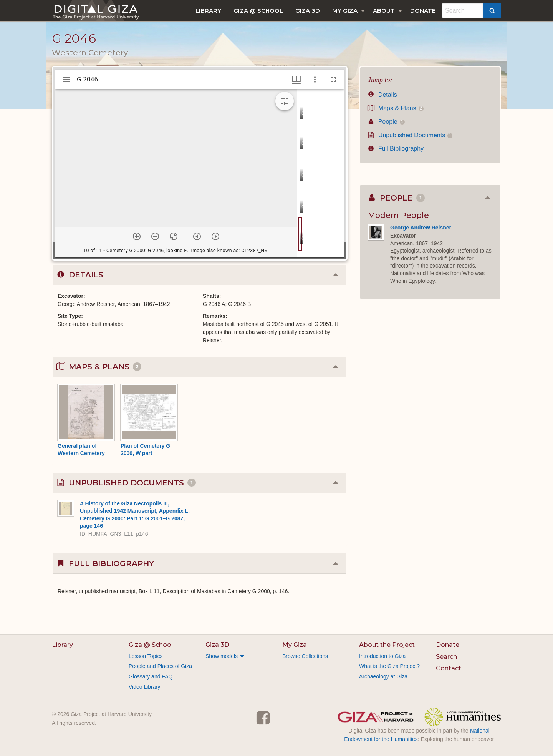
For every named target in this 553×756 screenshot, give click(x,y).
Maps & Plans (396, 108)
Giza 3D (308, 11)
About (384, 11)
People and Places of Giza (160, 666)
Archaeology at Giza (383, 676)
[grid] (320, 173)
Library (208, 11)
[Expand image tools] (285, 101)
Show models (222, 656)
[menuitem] (208, 11)
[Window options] (315, 80)
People (386, 122)
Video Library (144, 687)
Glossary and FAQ (151, 676)
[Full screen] (333, 80)
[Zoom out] (155, 236)
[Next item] (215, 236)
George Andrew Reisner (421, 228)
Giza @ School (258, 11)
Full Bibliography (396, 149)
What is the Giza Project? (389, 666)
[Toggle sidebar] (66, 80)
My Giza (345, 11)
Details (382, 95)
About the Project (387, 645)
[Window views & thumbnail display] (296, 80)
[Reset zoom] (174, 236)
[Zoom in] (137, 236)
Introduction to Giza (382, 656)
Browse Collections (305, 656)
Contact (449, 668)
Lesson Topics (146, 656)
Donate (423, 11)
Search (446, 657)
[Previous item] (197, 236)
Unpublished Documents (410, 135)
